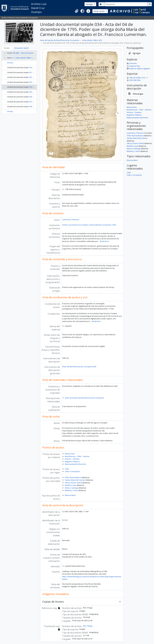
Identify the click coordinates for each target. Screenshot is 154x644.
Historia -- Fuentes (72, 459)
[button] (77, 11)
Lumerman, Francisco (71, 219)
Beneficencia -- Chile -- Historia (77, 456)
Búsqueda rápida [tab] (22, 48)
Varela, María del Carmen (75, 480)
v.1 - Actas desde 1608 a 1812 (24, 58)
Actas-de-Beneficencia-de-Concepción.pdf (79, 367)
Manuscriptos (70, 495)
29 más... (11, 63)
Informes (132, 63)
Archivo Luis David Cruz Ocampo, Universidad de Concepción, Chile (89, 225)
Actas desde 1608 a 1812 (92, 40)
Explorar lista (133, 66)
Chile (67, 469)
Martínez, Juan (71, 485)
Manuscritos (70, 454)
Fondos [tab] (7, 48)
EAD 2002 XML (134, 80)
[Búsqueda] (126, 4)
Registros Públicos (72, 462)
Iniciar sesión (99, 11)
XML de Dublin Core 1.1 (137, 78)
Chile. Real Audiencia (73, 477)
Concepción (75, 471)
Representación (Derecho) (75, 464)
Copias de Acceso (53, 602)
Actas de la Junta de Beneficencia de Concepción (60, 40)
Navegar (90, 4)
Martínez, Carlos (71, 490)
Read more (104, 241)
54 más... (11, 111)
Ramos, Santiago (72, 488)
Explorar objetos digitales (138, 69)
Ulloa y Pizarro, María (73, 483)
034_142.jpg (88, 626)
